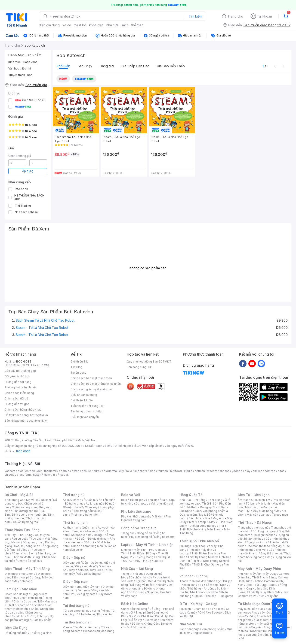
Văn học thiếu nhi (20, 68)
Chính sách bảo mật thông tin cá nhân (96, 384)
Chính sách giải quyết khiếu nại (91, 389)
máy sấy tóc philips (267, 612)
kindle (188, 471)
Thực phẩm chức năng (27, 598)
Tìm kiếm (195, 16)
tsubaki (64, 475)
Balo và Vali (131, 495)
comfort (270, 471)
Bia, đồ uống (19, 550)
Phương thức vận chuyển (21, 387)
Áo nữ (67, 500)
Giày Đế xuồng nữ (89, 574)
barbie (65, 471)
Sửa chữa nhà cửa (140, 577)
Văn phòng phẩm (213, 629)
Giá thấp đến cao (135, 66)
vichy (47, 475)
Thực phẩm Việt (39, 539)
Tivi (248, 511)
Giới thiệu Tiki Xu (82, 400)
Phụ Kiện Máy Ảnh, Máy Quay (257, 574)
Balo (124, 500)
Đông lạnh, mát (33, 542)
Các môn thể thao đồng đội (264, 546)
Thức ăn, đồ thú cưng (26, 557)
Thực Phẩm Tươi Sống (22, 530)
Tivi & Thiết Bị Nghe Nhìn (203, 528)
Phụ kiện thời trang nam (146, 518)
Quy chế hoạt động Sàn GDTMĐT (149, 361)
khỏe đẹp (96, 25)
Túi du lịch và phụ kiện (144, 500)
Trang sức (128, 533)
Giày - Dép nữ (74, 558)
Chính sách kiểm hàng (19, 393)
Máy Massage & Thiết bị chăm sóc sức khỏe (31, 603)
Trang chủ (235, 16)
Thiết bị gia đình (40, 633)
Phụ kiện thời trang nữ (135, 516)
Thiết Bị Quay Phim (261, 592)
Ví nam (67, 627)
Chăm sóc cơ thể (25, 601)
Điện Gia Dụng (16, 628)
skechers (141, 471)
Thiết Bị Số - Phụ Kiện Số (199, 541)
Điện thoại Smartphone (20, 574)
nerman (200, 471)
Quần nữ (91, 500)
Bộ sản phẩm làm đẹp (29, 618)
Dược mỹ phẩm (42, 620)
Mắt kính (158, 516)
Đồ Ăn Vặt (136, 620)
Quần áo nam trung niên (87, 546)
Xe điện (219, 609)
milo (129, 471)
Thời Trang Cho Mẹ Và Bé (22, 500)
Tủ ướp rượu (280, 515)
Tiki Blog (77, 367)
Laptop (158, 561)
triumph (163, 471)
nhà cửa (113, 25)
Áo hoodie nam (81, 535)
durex (97, 471)
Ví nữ (105, 611)
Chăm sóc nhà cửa (30, 561)
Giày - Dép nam (76, 582)
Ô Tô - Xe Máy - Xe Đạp (198, 604)
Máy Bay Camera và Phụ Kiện (263, 594)
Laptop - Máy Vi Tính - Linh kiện (147, 545)
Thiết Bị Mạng (144, 557)
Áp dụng (28, 171)
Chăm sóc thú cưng (134, 609)
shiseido (11, 475)
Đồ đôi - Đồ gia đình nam (93, 539)
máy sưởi (244, 609)
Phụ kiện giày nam (83, 594)
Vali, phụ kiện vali (162, 503)
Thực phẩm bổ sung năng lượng (264, 555)
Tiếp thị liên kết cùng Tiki (87, 406)
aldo (152, 471)
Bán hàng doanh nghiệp (86, 411)
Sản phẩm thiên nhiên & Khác (28, 607)
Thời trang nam (75, 522)
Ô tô (202, 612)
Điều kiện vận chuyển (85, 417)
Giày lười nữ (98, 570)
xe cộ (67, 25)
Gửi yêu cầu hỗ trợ (17, 376)
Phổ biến (63, 66)
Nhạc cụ (152, 592)
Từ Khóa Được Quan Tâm (258, 604)
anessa (224, 471)
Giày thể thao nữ (271, 553)
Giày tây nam (92, 587)
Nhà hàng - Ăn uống (201, 588)
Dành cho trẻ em (24, 553)
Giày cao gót (71, 563)
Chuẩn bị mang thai (26, 522)
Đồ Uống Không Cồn (145, 624)
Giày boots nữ (78, 570)
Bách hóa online (199, 518)
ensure (86, 471)
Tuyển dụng (79, 373)
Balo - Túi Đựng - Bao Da (262, 585)
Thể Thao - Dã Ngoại (255, 522)
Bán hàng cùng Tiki (140, 367)
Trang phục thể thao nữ (253, 528)
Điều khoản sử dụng (84, 395)
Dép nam (84, 590)
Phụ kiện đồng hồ (141, 537)
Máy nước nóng (263, 511)
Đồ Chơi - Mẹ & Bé (19, 495)
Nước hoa (20, 616)
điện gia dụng (49, 25)
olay (248, 471)
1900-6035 (23, 361)
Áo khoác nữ (94, 503)
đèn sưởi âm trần (257, 635)
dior (20, 471)
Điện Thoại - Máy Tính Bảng (27, 569)
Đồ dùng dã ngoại (264, 531)
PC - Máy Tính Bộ (140, 561)
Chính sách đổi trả (16, 398)
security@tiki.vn (38, 421)
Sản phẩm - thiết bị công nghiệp (206, 524)
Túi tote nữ (88, 614)
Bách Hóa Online (135, 604)
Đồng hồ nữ (144, 533)
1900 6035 (23, 451)
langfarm (25, 475)
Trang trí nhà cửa (132, 574)
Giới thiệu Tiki (80, 361)
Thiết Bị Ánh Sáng (264, 577)
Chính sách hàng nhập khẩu (23, 410)
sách (125, 25)
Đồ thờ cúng (137, 592)
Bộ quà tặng (140, 627)
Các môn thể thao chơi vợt (264, 548)
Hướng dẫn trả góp (17, 404)
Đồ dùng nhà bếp (16, 633)
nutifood (176, 471)
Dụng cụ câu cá (257, 542)
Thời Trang (215, 500)
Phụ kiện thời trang (136, 511)
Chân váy (91, 507)
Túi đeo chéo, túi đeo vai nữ (81, 611)
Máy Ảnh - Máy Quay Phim (259, 569)
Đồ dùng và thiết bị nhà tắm (148, 585)
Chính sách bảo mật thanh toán (91, 378)
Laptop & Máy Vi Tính (211, 522)
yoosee (237, 471)
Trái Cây (10, 535)
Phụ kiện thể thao (264, 535)
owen (76, 471)
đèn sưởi (258, 609)
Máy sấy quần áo (258, 515)
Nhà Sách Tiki (191, 624)
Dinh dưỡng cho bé (25, 511)
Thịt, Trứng (25, 535)
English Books (202, 633)
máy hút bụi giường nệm (262, 625)
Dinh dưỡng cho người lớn (29, 515)
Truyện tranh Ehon (20, 75)
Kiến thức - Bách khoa (23, 62)
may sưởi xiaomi (258, 620)
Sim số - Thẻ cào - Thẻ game (213, 596)
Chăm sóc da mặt (16, 594)
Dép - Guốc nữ (92, 563)
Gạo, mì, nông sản (26, 546)
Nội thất (141, 581)
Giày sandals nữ (86, 566)
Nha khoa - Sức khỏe (204, 592)
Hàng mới (107, 66)
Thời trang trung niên (85, 515)
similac (257, 471)
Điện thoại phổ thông (26, 577)
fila (55, 475)
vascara (10, 471)
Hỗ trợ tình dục (38, 616)
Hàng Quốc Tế (191, 495)
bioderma (110, 471)
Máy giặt (251, 507)
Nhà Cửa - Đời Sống (137, 569)
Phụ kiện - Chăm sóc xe (195, 609)
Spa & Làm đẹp (208, 585)
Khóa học (215, 581)
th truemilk (51, 471)
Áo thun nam (71, 528)
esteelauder (34, 471)
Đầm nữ (78, 500)
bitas (281, 471)
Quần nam (89, 528)
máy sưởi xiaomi (268, 624)
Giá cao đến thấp (171, 66)
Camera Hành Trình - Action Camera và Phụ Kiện (263, 581)
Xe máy (192, 612)
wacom (212, 471)
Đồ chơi (46, 500)
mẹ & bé (80, 25)
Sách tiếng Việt (189, 629)
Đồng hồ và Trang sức (139, 528)
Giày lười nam (72, 587)
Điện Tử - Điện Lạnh (254, 495)
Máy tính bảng (23, 581)
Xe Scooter (215, 612)
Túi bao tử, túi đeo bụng (98, 631)
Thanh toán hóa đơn (193, 581)
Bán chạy (85, 66)
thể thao (137, 25)
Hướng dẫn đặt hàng (18, 382)
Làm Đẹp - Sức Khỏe (21, 589)
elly (122, 471)
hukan (37, 475)
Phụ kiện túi (105, 614)
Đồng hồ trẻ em (164, 537)
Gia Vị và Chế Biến (141, 616)
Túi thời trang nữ (76, 606)
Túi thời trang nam (78, 622)
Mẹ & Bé (205, 515)
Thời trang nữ (74, 495)
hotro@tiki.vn (39, 415)
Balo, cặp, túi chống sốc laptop (148, 502)
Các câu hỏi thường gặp (20, 371)
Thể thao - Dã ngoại (199, 507)
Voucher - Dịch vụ (194, 576)
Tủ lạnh (251, 503)
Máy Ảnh (273, 596)
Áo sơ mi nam (89, 531)
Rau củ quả (19, 539)
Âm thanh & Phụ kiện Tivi (254, 500)
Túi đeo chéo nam (86, 627)
